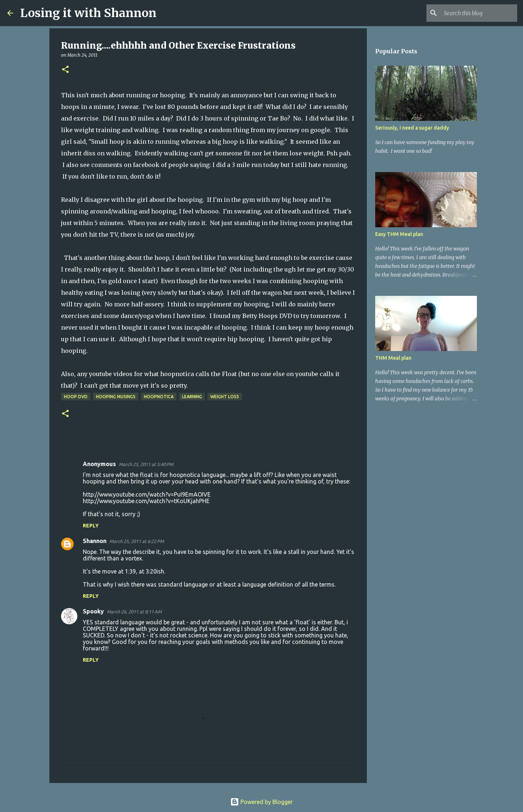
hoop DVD (76, 397)
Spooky (93, 611)
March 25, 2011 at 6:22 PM (137, 541)
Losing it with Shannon (88, 13)
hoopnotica (159, 397)
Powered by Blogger (261, 802)
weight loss (225, 397)
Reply (91, 526)
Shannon (95, 541)
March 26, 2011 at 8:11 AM (134, 612)
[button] (65, 70)
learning (192, 397)
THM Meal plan (393, 358)
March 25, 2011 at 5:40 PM (146, 464)
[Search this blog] (479, 13)
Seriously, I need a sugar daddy (412, 128)
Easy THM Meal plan (399, 234)
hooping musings (116, 397)
